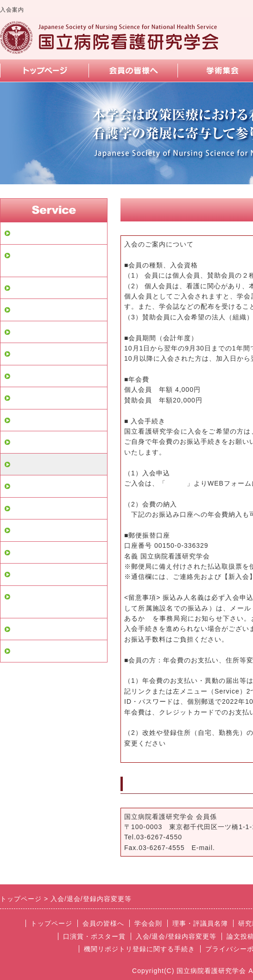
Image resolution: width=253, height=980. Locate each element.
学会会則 (27, 310)
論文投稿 (27, 486)
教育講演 (27, 398)
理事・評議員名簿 (42, 332)
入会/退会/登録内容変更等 (55, 464)
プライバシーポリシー (49, 629)
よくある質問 (34, 530)
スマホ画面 (31, 574)
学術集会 (27, 420)
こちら (176, 483)
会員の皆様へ (34, 288)
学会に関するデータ (45, 376)
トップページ (34, 233)
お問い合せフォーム (45, 508)
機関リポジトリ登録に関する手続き (57, 602)
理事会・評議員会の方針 (53, 651)
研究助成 (27, 354)
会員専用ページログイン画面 (57, 261)
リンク (23, 552)
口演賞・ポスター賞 (45, 442)
